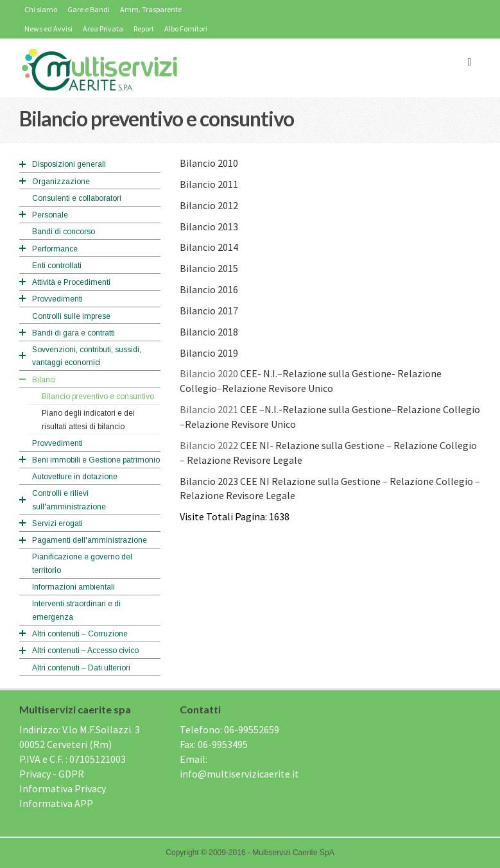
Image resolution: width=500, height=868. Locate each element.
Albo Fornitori (186, 29)
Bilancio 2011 (209, 184)
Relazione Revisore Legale (245, 460)
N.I (271, 409)
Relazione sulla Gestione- (339, 373)
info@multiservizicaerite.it (239, 774)
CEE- (251, 373)
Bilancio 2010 (209, 163)
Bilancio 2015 (209, 268)
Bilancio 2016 (209, 289)
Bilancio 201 (206, 311)
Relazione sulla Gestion (327, 445)
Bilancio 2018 (209, 332)
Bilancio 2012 (209, 205)
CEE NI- (257, 445)
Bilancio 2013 (209, 226)
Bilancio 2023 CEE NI (225, 481)
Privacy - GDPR (52, 774)
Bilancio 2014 (209, 247)
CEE (249, 409)
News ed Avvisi (48, 29)
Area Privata (103, 29)
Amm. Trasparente (151, 9)
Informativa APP (56, 803)
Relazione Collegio (438, 409)
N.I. (270, 373)
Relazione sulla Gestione (337, 409)
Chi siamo (41, 9)
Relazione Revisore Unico (278, 388)
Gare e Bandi (89, 9)
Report (144, 29)
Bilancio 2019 (209, 353)
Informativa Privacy (63, 788)
